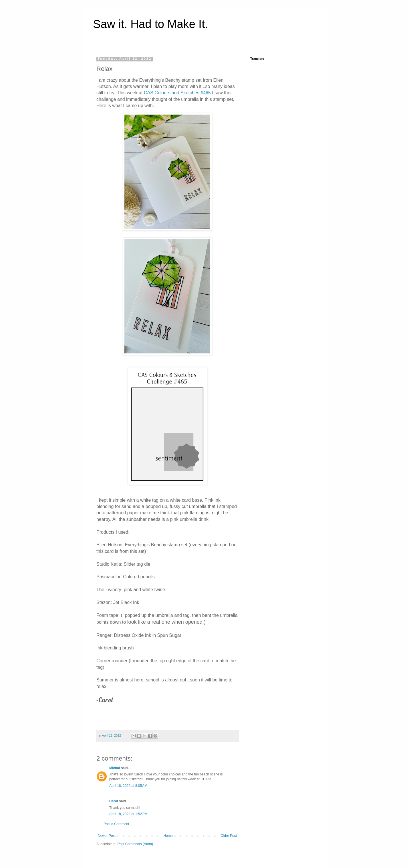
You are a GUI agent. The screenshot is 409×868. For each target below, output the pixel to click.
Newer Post (107, 836)
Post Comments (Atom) (135, 844)
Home (168, 836)
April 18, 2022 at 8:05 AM (128, 786)
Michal (115, 768)
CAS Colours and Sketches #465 (177, 93)
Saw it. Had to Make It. (150, 24)
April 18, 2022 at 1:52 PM (128, 814)
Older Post (229, 836)
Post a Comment (116, 824)
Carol (114, 801)
